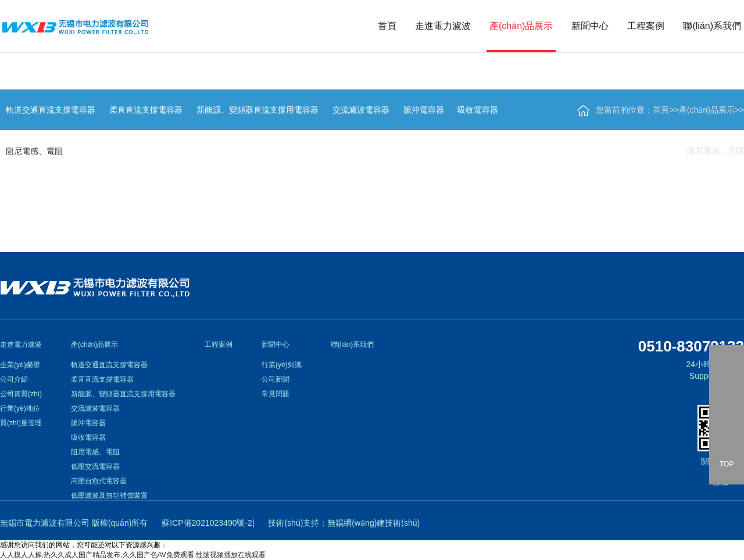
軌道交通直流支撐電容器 (109, 365)
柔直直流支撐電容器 (102, 379)
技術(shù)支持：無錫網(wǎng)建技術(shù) (344, 523)
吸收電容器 (88, 437)
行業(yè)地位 (20, 408)
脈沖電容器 (88, 423)
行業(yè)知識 (282, 365)
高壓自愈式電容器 (99, 481)
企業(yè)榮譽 (20, 365)
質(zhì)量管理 (21, 423)
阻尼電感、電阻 (95, 452)
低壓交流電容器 (95, 466)
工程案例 (646, 26)
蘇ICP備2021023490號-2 (207, 523)
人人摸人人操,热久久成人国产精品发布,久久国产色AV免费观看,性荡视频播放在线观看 (133, 555)
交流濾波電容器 (95, 408)
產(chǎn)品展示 (521, 26)
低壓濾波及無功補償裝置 (109, 496)
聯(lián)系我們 (712, 26)
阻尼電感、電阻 (716, 150)
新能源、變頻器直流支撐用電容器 (123, 394)
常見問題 (276, 394)
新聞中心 (590, 26)
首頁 (387, 26)
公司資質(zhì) (21, 394)
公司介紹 (14, 379)
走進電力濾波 (443, 26)
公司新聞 (276, 379)
